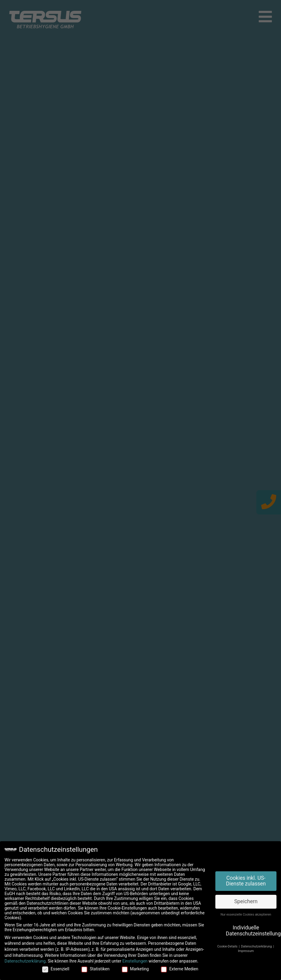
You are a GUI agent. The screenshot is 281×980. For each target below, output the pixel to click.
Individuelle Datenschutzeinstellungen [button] (251, 931)
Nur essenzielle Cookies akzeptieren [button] (246, 915)
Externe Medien (180, 969)
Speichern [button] (246, 901)
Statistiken (95, 969)
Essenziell (56, 969)
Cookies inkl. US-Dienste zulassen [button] (246, 881)
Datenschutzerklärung (25, 961)
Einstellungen (135, 961)
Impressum (246, 951)
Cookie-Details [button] (228, 946)
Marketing (135, 969)
